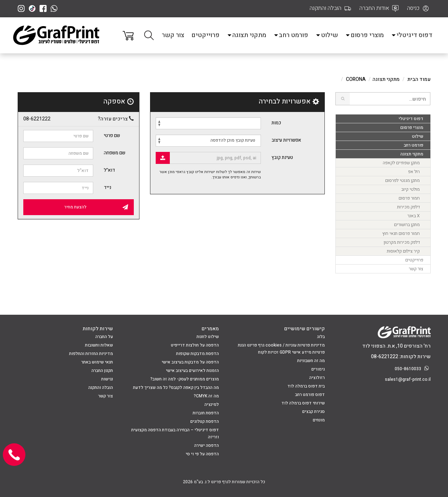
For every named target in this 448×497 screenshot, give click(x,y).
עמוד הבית (419, 79)
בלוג (321, 337)
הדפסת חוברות (206, 413)
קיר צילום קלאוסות (403, 251)
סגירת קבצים (313, 412)
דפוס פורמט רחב (310, 395)
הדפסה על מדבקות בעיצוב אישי (190, 362)
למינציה (212, 404)
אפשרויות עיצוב (286, 140)
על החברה (104, 337)
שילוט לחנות (208, 337)
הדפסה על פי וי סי (202, 454)
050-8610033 (413, 369)
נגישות (107, 379)
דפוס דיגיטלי (412, 35)
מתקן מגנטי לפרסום (402, 181)
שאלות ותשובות (99, 345)
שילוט (327, 35)
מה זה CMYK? (206, 396)
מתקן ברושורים (407, 225)
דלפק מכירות (408, 207)
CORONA (356, 79)
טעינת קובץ (282, 157)
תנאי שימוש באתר (97, 362)
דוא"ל (109, 170)
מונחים (319, 420)
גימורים (318, 369)
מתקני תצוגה (246, 35)
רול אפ (414, 172)
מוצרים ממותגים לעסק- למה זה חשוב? (185, 379)
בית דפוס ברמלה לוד (306, 386)
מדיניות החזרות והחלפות (91, 354)
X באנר (414, 216)
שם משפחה (115, 153)
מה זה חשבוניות (311, 361)
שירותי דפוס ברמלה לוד (303, 403)
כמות (276, 123)
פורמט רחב (291, 35)
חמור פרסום (409, 198)
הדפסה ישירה (207, 445)
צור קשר (173, 35)
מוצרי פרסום (364, 35)
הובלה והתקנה (101, 387)
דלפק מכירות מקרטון (402, 242)
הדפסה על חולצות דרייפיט (195, 345)
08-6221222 (37, 119)
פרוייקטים (205, 35)
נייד (107, 187)
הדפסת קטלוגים (205, 421)
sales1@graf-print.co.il (408, 379)
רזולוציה (317, 378)
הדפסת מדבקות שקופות (198, 354)
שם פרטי (112, 135)
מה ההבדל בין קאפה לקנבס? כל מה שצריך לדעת (176, 387)
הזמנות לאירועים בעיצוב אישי (192, 371)
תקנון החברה (102, 371)
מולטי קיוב (411, 189)
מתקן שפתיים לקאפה (401, 163)
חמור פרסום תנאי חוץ (401, 233)
